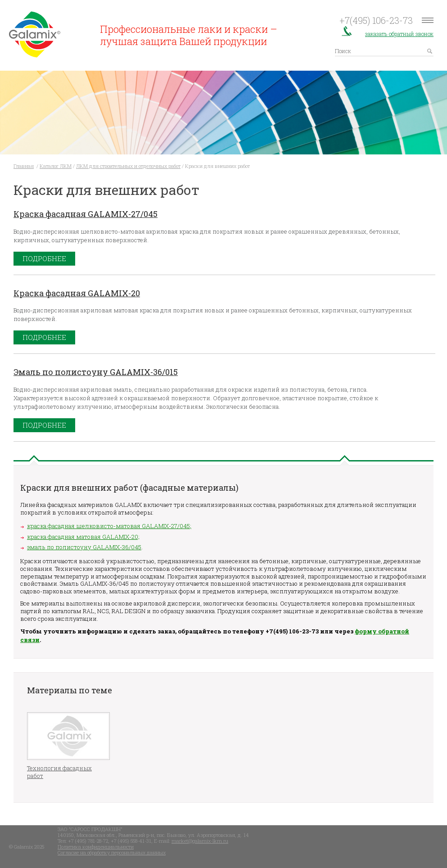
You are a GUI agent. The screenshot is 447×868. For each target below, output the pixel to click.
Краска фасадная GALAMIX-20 (77, 293)
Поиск (343, 50)
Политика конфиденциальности (96, 847)
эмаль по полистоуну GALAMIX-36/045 (84, 547)
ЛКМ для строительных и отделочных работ (128, 166)
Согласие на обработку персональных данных (112, 852)
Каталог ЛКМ (56, 166)
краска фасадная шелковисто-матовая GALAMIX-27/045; (109, 526)
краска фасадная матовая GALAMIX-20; (83, 537)
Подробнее (44, 258)
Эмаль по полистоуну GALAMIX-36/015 (96, 372)
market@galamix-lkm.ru (200, 841)
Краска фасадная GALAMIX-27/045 (86, 214)
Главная (24, 166)
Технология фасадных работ (59, 772)
